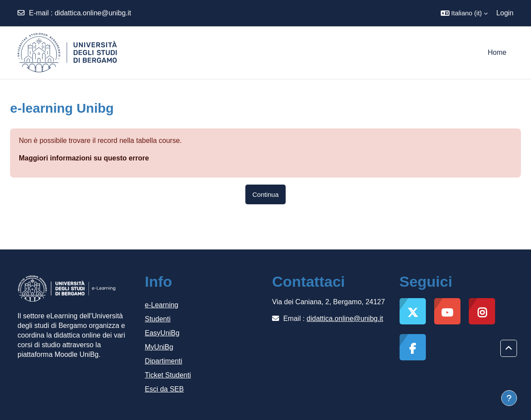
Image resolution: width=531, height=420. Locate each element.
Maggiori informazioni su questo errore (84, 158)
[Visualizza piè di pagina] (509, 398)
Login (505, 13)
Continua (265, 194)
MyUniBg (159, 347)
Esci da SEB (165, 389)
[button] (464, 13)
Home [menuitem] (497, 52)
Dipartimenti (164, 361)
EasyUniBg (162, 333)
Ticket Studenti (168, 375)
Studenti (158, 319)
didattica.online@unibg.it (93, 13)
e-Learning (162, 305)
